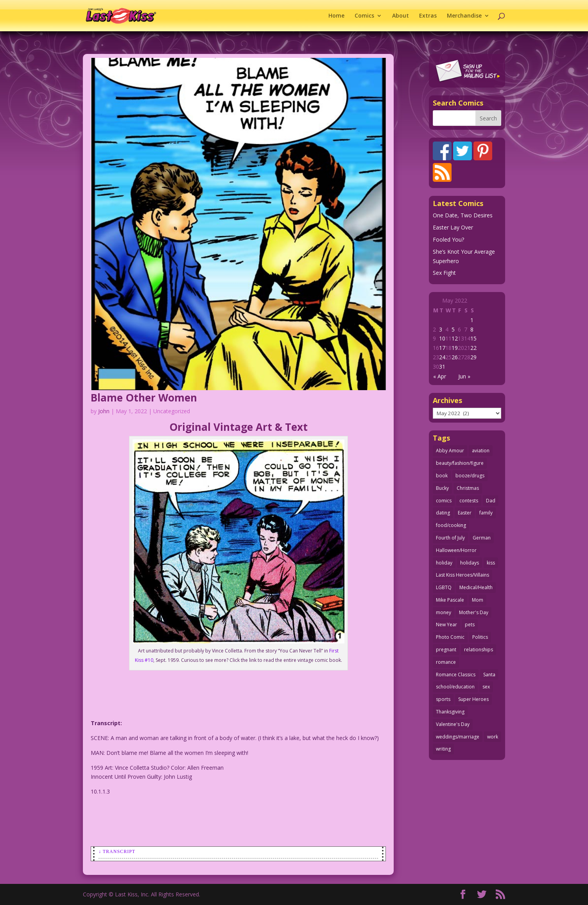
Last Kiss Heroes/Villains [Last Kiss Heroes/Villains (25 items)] (463, 575)
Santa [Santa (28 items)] (489, 675)
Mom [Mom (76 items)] (478, 600)
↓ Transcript (117, 851)
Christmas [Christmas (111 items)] (468, 488)
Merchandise (464, 16)
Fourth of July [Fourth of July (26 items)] (450, 538)
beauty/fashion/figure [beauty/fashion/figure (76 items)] (460, 463)
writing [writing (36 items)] (443, 749)
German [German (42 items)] (482, 538)
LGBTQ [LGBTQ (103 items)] (444, 587)
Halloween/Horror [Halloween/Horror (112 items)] (456, 550)
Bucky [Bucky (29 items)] (442, 488)
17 (442, 348)
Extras (428, 16)
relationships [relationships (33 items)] (479, 650)
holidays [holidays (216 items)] (470, 563)
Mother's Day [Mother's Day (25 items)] (474, 612)
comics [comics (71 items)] (444, 501)
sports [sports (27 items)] (443, 699)
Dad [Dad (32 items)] (491, 501)
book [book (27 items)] (442, 476)
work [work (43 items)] (493, 737)
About (401, 16)
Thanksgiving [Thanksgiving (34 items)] (450, 712)
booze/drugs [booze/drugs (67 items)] (470, 476)
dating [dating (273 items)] (443, 513)
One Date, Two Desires (463, 215)
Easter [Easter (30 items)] (465, 513)
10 (442, 338)
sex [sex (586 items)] (486, 687)
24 (442, 357)
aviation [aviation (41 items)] (481, 451)
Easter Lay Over (453, 227)
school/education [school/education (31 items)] (455, 687)
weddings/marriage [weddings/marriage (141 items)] (458, 737)
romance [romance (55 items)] (446, 662)
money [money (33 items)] (444, 612)
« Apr (440, 376)
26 (455, 357)
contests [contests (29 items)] (469, 501)
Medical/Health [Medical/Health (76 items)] (476, 587)
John (104, 411)
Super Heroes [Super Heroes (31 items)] (473, 699)
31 (442, 366)
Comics (364, 16)
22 (473, 348)
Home (336, 16)
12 (455, 338)
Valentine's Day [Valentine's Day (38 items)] (453, 724)
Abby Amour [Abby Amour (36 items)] (450, 451)
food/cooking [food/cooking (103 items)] (451, 525)
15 (473, 338)
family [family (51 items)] (486, 513)
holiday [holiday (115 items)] (444, 563)
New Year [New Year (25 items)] (446, 625)
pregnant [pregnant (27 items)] (446, 650)
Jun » (464, 376)
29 (473, 357)
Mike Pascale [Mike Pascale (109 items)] (450, 600)
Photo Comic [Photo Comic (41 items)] (450, 637)
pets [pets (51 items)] (470, 625)
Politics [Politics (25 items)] (480, 637)
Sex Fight (444, 273)
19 (455, 348)
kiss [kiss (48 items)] (491, 563)
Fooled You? (448, 239)
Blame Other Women (144, 398)
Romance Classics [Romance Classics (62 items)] (456, 675)
